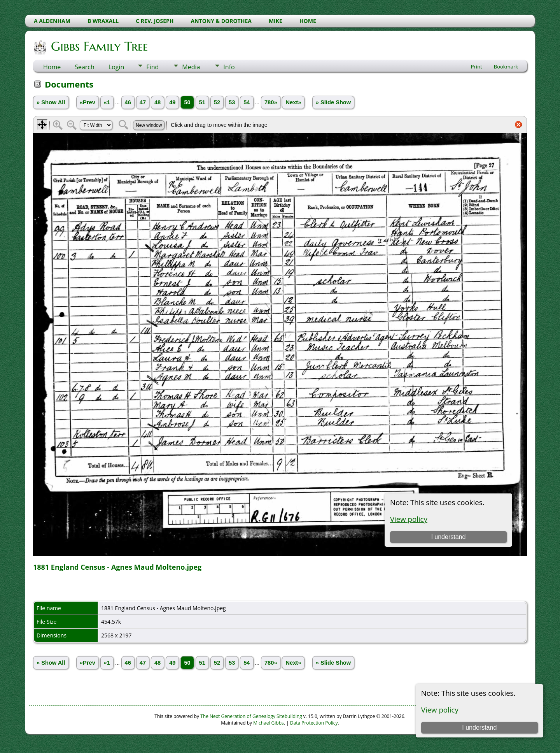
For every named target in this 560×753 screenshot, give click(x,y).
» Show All (51, 102)
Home (52, 67)
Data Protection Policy (314, 723)
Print (477, 67)
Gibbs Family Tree (99, 46)
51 (202, 102)
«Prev (87, 102)
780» (271, 102)
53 (232, 102)
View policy (440, 710)
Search (85, 67)
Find (152, 67)
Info (229, 67)
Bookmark (506, 67)
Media (191, 67)
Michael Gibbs (269, 723)
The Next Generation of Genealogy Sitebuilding (251, 716)
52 (217, 102)
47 (143, 102)
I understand (479, 728)
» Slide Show (333, 102)
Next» (293, 102)
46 (128, 102)
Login (116, 67)
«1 (107, 102)
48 (157, 102)
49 (172, 102)
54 (247, 102)
